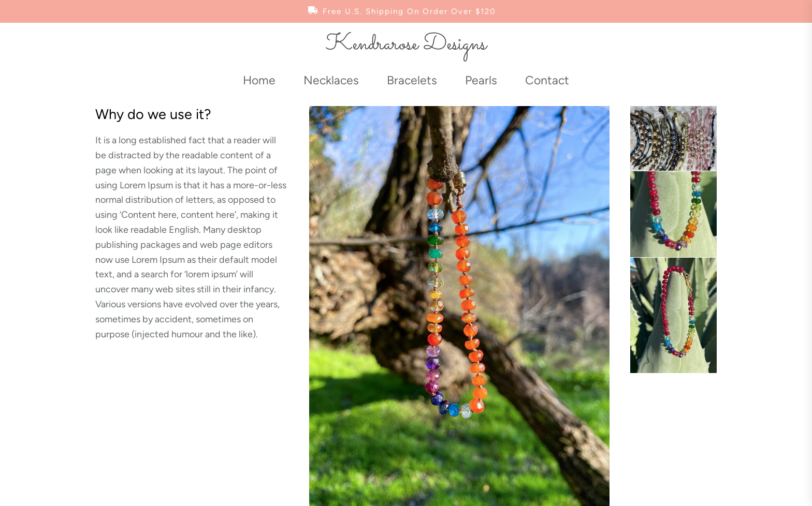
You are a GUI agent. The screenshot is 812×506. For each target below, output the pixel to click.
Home (259, 80)
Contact (547, 80)
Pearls (481, 80)
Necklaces (331, 80)
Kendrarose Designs (406, 44)
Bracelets (412, 80)
